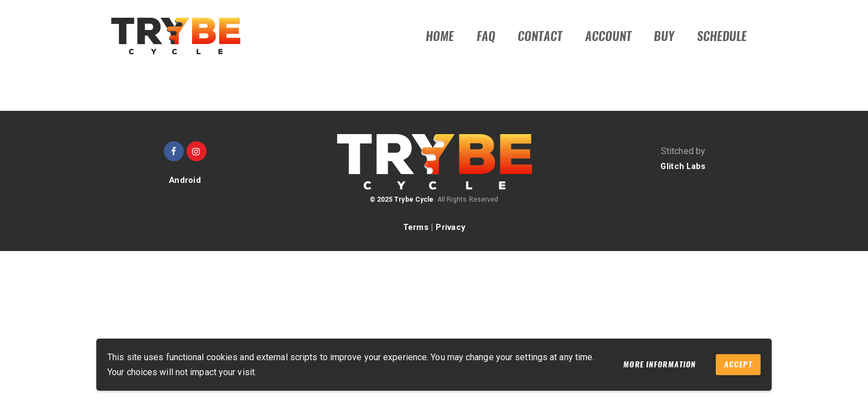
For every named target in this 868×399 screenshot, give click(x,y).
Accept (734, 364)
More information (644, 364)
